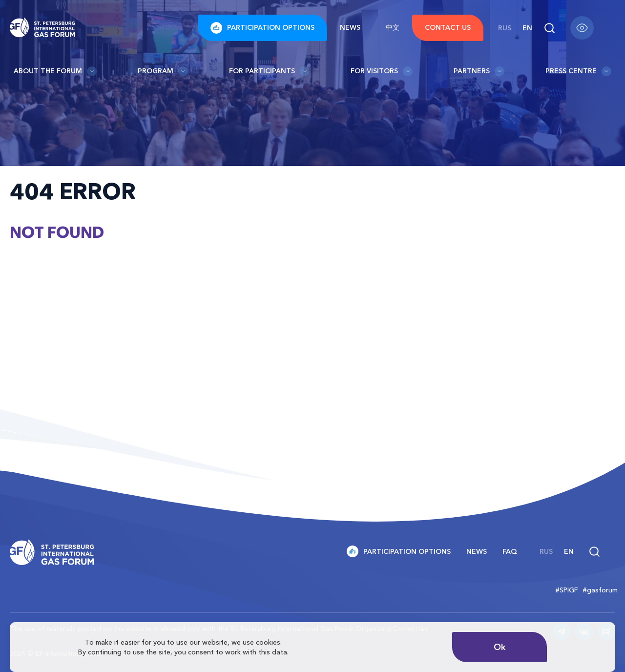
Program (163, 71)
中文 (393, 27)
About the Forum (55, 71)
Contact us (448, 27)
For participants (269, 71)
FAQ (510, 551)
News (350, 27)
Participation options (262, 28)
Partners (479, 71)
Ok (500, 647)
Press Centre (578, 71)
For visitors (382, 71)
